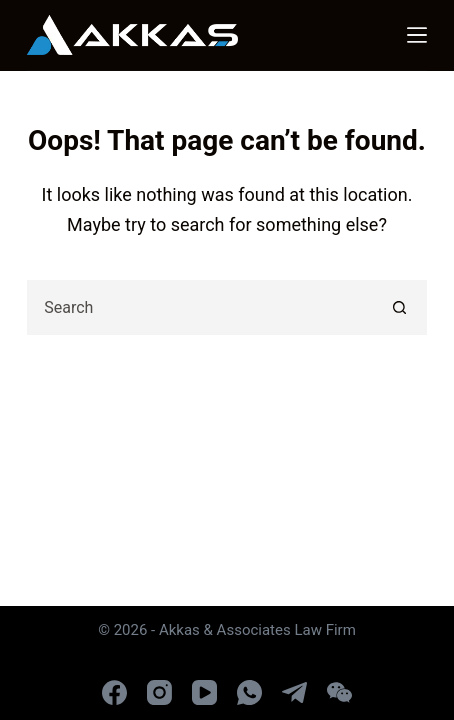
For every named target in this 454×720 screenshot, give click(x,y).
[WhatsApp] (249, 692)
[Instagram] (159, 692)
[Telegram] (294, 692)
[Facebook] (114, 692)
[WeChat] (339, 692)
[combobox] (201, 307)
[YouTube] (204, 692)
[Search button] (399, 307)
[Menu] (417, 35)
